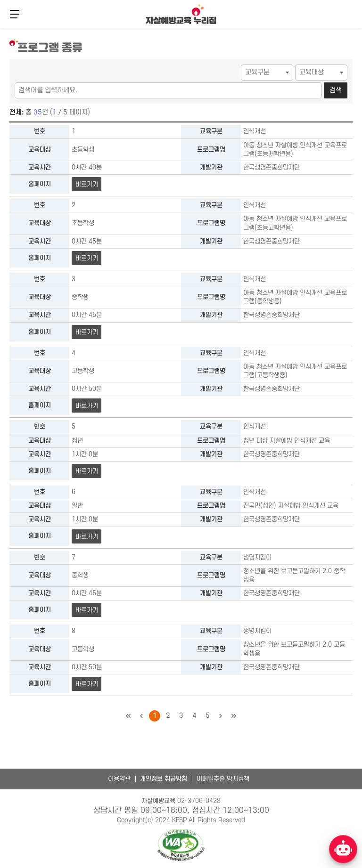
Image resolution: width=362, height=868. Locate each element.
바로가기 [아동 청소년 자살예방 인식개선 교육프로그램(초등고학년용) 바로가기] (86, 258)
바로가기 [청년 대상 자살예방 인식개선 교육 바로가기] (86, 471)
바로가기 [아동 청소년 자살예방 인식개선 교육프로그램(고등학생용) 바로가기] (86, 406)
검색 (336, 90)
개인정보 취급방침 (164, 779)
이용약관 (119, 779)
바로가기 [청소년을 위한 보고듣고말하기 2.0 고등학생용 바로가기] (86, 684)
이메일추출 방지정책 (223, 779)
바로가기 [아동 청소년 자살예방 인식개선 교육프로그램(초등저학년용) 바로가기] (86, 184)
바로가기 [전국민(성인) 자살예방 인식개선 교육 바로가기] (86, 537)
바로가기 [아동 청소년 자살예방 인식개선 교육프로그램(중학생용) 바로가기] (86, 332)
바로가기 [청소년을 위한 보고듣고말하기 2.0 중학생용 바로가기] (86, 610)
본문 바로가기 (0, 27)
